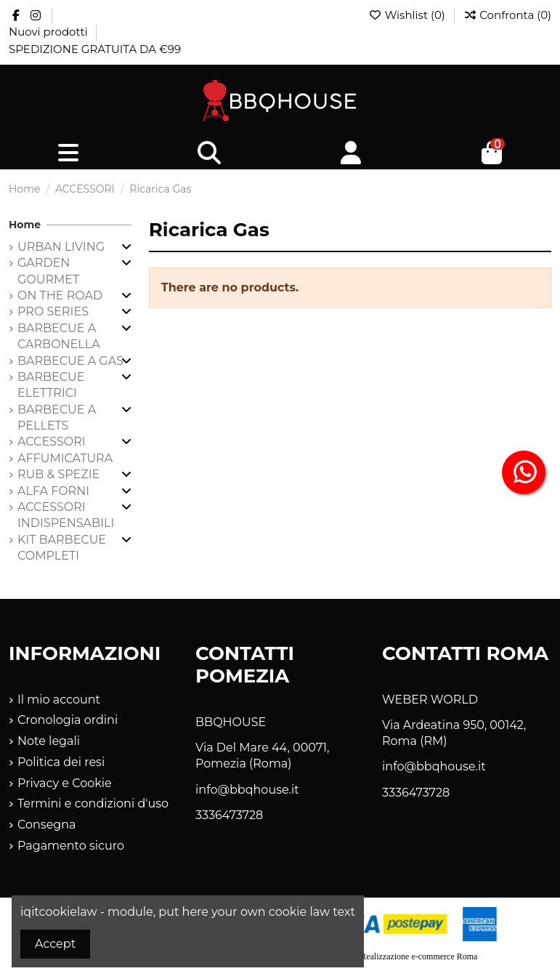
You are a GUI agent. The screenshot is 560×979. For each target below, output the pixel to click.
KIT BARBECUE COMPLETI (62, 548)
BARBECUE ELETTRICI (51, 385)
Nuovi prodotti (49, 32)
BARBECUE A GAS (70, 361)
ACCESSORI (52, 442)
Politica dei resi (61, 762)
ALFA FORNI (53, 491)
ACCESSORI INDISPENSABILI (66, 515)
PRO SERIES (53, 311)
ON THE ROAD (60, 295)
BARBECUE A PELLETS (57, 418)
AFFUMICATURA (65, 458)
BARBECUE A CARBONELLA (59, 336)
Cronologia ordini (68, 720)
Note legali (49, 741)
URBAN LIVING (61, 247)
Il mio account (59, 700)
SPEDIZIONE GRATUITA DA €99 (95, 49)
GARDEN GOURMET (48, 271)
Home (25, 225)
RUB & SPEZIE (58, 474)
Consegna (47, 825)
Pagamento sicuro (71, 846)
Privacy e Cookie (65, 783)
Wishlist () (408, 15)
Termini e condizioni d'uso (93, 803)
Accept (55, 944)
